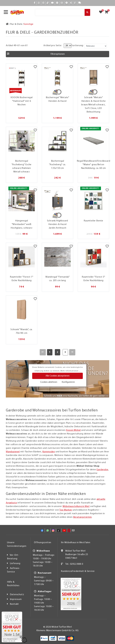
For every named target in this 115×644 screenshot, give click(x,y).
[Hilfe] (67, 3)
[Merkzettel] (35, 67)
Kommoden (49, 452)
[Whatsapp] (39, 3)
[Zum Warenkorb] (107, 12)
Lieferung (15, 563)
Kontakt (14, 604)
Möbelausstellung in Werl (76, 506)
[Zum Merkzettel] (102, 12)
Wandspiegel (13, 452)
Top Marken (66, 510)
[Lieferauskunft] (80, 3)
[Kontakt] (75, 3)
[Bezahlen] (71, 3)
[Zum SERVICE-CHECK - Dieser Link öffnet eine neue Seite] (12, 627)
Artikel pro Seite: (53, 46)
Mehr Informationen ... (70, 371)
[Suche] (60, 12)
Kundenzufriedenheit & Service (78, 571)
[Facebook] (35, 3)
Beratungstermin (83, 517)
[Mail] (62, 3)
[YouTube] (52, 3)
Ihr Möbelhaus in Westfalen (76, 543)
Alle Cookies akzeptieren (57, 376)
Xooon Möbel (73, 430)
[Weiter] (72, 352)
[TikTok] (48, 3)
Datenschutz (17, 595)
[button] (57, 54)
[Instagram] (43, 3)
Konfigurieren (68, 382)
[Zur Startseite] (7, 24)
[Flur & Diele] (16, 24)
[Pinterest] (57, 3)
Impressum (16, 599)
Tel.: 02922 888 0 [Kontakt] (74, 564)
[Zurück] (43, 352)
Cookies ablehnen (49, 382)
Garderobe (102, 470)
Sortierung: (78, 46)
